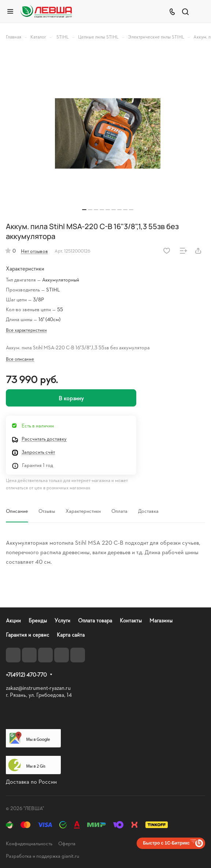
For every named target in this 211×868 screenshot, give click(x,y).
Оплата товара (95, 620)
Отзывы (47, 511)
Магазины (161, 620)
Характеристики (83, 511)
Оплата (119, 511)
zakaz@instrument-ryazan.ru (38, 688)
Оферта (67, 843)
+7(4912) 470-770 (26, 675)
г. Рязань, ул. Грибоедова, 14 (39, 695)
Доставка (148, 511)
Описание (17, 511)
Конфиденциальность (29, 843)
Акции (13, 620)
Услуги (62, 620)
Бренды (38, 620)
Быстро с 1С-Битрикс (166, 843)
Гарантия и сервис (27, 635)
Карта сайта (71, 635)
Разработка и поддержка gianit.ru (42, 856)
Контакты (131, 620)
